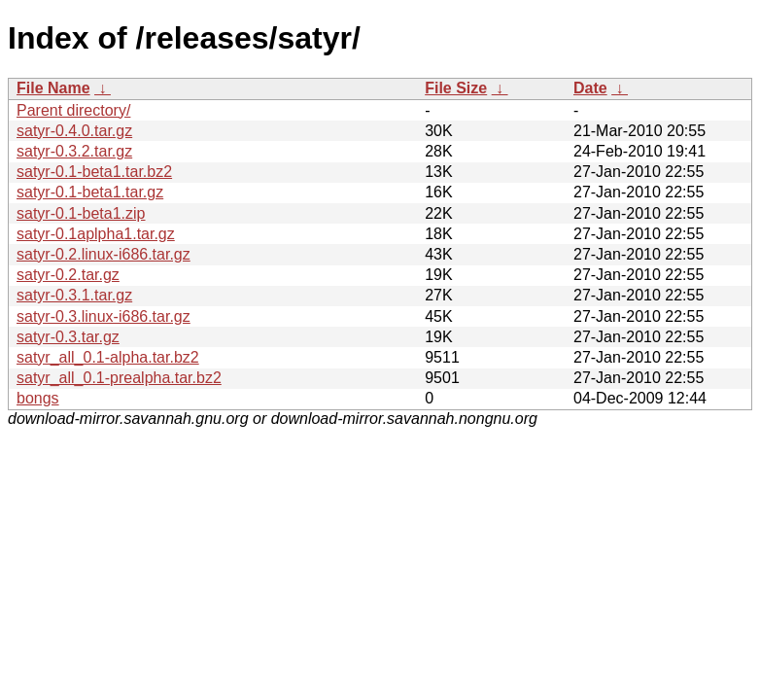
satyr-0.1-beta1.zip (81, 213)
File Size (456, 88)
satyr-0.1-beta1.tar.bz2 (94, 172)
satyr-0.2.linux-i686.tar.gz (104, 254)
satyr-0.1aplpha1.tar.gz (96, 234)
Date (590, 88)
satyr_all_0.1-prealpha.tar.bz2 (119, 378)
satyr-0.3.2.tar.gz (74, 151)
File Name (53, 88)
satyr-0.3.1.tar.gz (74, 295)
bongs (38, 398)
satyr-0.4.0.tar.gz (74, 131)
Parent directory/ (73, 110)
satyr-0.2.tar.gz (68, 275)
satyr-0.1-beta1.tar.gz (90, 192)
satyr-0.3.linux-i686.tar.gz (104, 316)
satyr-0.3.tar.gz (68, 337)
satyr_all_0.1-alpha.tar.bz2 (108, 357)
